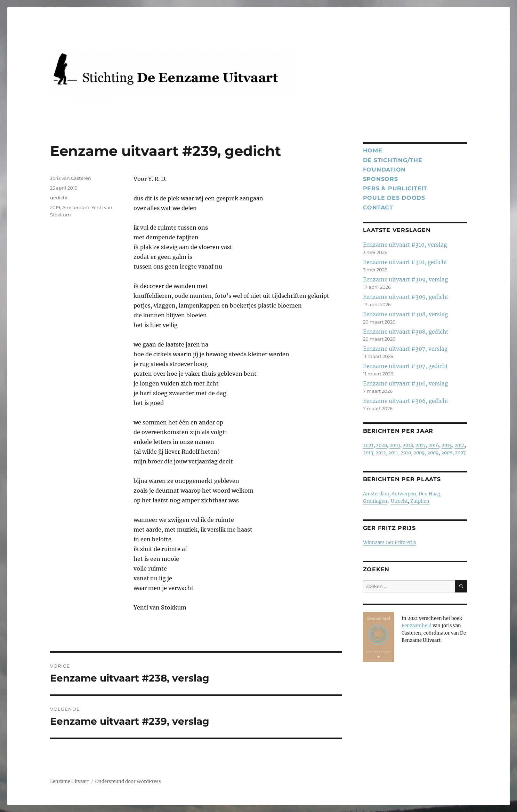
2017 (421, 445)
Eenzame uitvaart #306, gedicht (406, 401)
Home (373, 150)
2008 (447, 453)
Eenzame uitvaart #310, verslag (405, 245)
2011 (393, 453)
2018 (408, 445)
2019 (55, 207)
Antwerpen (404, 494)
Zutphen (420, 501)
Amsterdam (76, 207)
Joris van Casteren (71, 178)
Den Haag (429, 494)
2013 (368, 453)
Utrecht (399, 501)
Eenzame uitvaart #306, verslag (405, 384)
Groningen (375, 501)
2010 (406, 453)
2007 (460, 453)
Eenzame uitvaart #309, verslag (405, 280)
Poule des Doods (394, 198)
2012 (381, 453)
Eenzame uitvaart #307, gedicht (405, 366)
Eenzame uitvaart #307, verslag (405, 349)
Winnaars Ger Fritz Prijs (390, 543)
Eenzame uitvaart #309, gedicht (406, 297)
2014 (460, 445)
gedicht (59, 198)
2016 (434, 445)
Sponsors (381, 179)
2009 (419, 453)
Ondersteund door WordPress (128, 782)
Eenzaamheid (417, 626)
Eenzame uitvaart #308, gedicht (406, 332)
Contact (378, 208)
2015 (447, 445)
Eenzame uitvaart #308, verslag (405, 314)
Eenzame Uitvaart (70, 782)
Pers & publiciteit (395, 188)
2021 (368, 445)
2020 (381, 445)
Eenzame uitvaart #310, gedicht (405, 262)
